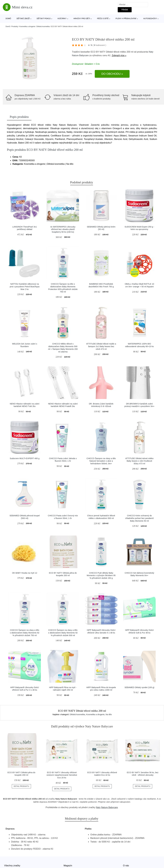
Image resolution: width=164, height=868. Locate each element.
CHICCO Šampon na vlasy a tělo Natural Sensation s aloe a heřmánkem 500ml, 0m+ (101, 461)
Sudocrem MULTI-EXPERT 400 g (25, 458)
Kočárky (62, 18)
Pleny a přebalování (126, 18)
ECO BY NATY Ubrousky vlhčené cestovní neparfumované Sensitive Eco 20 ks (62, 775)
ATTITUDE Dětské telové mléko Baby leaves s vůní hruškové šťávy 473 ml (139, 461)
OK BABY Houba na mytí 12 (25, 573)
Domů (8, 18)
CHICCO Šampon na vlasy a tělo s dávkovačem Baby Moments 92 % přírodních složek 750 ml (25, 633)
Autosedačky (150, 18)
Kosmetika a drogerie (27, 26)
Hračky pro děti (82, 18)
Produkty (15, 26)
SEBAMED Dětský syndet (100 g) (139, 687)
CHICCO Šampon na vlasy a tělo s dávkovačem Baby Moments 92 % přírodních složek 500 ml (63, 633)
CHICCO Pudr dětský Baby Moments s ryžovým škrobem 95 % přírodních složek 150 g (101, 575)
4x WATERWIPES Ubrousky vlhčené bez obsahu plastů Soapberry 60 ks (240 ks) (63, 229)
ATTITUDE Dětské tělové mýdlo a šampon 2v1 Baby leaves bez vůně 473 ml (101, 346)
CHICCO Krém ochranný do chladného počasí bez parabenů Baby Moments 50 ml (139, 518)
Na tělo (109, 714)
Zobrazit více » (119, 55)
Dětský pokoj (44, 18)
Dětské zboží (23, 18)
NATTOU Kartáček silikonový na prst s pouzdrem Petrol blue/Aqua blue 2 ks (25, 287)
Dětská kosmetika (43, 26)
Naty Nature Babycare (107, 807)
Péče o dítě (103, 18)
